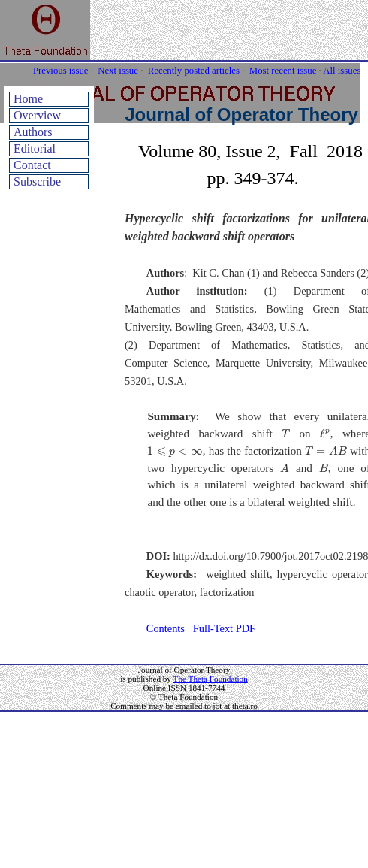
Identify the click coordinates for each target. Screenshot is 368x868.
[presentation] (286, 433)
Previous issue (61, 71)
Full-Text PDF (224, 628)
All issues (342, 71)
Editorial (35, 148)
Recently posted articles (194, 71)
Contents (166, 628)
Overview (37, 115)
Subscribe (37, 181)
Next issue (118, 71)
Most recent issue (283, 71)
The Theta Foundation (211, 679)
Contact (32, 165)
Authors (33, 132)
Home (28, 99)
